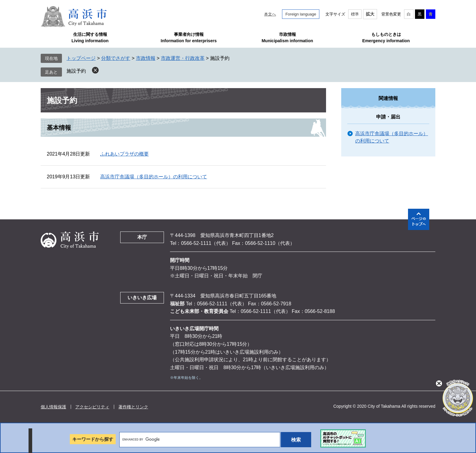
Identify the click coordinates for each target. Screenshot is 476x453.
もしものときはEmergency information (386, 38)
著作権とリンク (133, 407)
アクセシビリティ (92, 407)
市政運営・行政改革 (183, 58)
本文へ (270, 14)
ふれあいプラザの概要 (124, 154)
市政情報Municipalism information (287, 38)
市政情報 (146, 58)
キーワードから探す (93, 439)
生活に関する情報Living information (90, 38)
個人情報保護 (53, 407)
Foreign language (301, 14)
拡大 (370, 14)
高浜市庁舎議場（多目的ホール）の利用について (154, 177)
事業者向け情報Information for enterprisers (189, 38)
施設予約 (76, 71)
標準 (355, 14)
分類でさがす (116, 58)
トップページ (81, 58)
